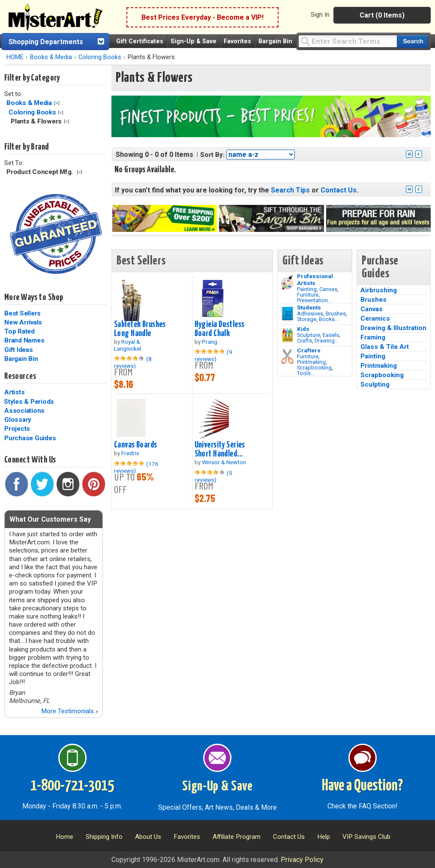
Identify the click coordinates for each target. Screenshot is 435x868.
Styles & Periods (29, 402)
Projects (17, 429)
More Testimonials (70, 711)
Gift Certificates (140, 41)
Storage (307, 319)
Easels (331, 335)
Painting (307, 289)
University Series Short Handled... (220, 449)
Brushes (336, 314)
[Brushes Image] (287, 314)
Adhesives (310, 314)
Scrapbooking (314, 368)
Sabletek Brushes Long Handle (140, 329)
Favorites (237, 41)
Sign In (320, 15)
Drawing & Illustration (393, 328)
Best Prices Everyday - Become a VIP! (202, 17)
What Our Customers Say (50, 519)
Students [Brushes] (309, 307)
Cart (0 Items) (382, 15)
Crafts (304, 341)
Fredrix (130, 453)
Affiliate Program (237, 837)
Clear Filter (57, 103)
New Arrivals (23, 322)
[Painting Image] (287, 282)
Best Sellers (22, 313)
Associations (24, 411)
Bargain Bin (275, 41)
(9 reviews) (213, 355)
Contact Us (339, 190)
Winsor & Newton (224, 462)
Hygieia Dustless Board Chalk (220, 329)
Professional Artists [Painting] (315, 279)
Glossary (18, 420)
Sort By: (212, 155)
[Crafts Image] (287, 335)
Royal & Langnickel (127, 345)
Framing (373, 337)
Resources (20, 376)
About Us (148, 837)
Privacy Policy (302, 860)
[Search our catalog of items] (412, 41)
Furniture (308, 295)
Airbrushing (379, 290)
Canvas (328, 289)
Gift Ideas (19, 350)
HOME (15, 57)
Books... (329, 319)
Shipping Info (104, 837)
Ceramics (375, 318)
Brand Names (24, 340)
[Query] (348, 41)
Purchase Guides (30, 438)
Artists (14, 392)
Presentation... (314, 300)
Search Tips (290, 190)
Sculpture (309, 335)
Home (64, 837)
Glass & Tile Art (385, 347)
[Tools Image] (287, 357)
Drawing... (327, 341)
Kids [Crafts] (303, 329)
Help (324, 837)
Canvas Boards (136, 445)
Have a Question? (362, 786)
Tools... (306, 373)
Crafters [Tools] (309, 350)
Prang (210, 342)
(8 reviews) (133, 362)
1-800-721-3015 (72, 786)
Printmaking (311, 362)
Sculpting (375, 384)
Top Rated (19, 331)
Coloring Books (100, 57)
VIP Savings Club (366, 837)
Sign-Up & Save (193, 41)
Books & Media (51, 57)
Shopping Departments (46, 42)
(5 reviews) (213, 476)
